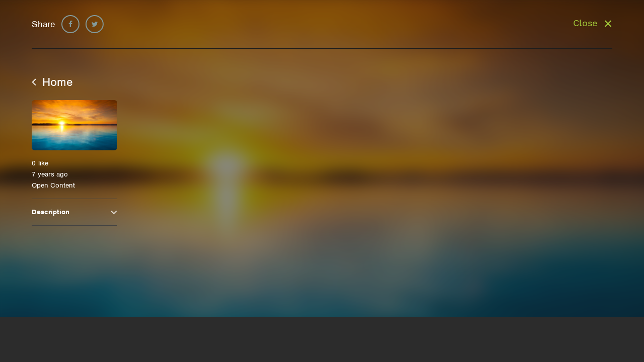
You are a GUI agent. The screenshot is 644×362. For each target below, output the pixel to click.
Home (52, 82)
